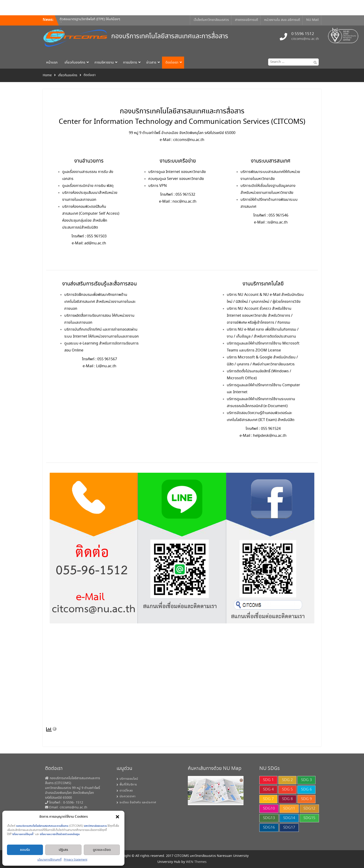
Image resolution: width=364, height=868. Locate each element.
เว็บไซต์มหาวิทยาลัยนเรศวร (211, 20)
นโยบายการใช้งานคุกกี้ (49, 860)
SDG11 (289, 809)
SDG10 (269, 809)
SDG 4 (268, 790)
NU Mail (312, 20)
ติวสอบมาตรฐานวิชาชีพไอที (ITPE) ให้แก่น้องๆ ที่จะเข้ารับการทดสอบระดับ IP (90, 22)
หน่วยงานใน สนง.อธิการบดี (282, 20)
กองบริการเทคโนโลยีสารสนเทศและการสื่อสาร (170, 37)
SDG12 (309, 809)
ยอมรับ (25, 850)
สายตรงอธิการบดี (247, 20)
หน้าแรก (52, 63)
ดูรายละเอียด (102, 850)
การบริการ (130, 63)
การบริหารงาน (104, 63)
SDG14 (289, 818)
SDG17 (289, 828)
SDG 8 (287, 799)
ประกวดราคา (128, 796)
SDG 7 (268, 799)
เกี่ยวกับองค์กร (75, 63)
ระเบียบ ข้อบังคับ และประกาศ (138, 803)
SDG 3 (306, 780)
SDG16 (269, 828)
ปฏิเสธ (63, 850)
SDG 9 (306, 799)
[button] (117, 817)
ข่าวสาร (151, 63)
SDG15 (309, 818)
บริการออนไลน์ (129, 779)
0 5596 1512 (303, 34)
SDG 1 (268, 780)
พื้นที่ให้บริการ (128, 785)
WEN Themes (196, 862)
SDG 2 (287, 780)
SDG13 (269, 818)
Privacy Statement (76, 860)
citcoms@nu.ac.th (305, 39)
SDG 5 (287, 790)
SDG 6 (306, 790)
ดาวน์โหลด (126, 791)
